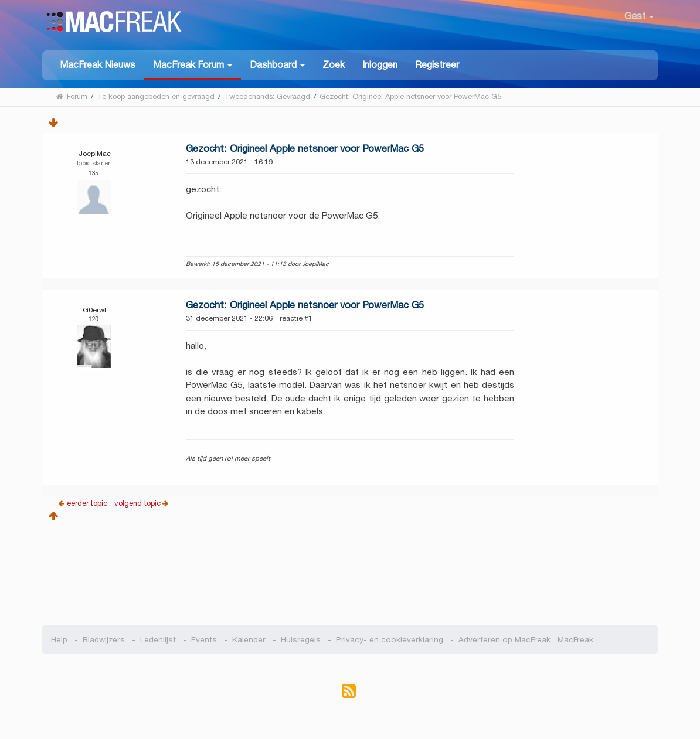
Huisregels (301, 640)
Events (204, 640)
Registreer (437, 65)
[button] (193, 65)
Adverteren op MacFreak (504, 640)
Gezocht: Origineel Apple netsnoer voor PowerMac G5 (305, 149)
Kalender (249, 640)
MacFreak (573, 640)
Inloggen (380, 65)
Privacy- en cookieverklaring (390, 640)
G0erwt (95, 310)
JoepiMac (95, 153)
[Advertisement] (350, 570)
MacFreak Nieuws (98, 65)
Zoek (334, 65)
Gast (639, 16)
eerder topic (88, 503)
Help (59, 640)
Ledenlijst (158, 640)
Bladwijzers (104, 640)
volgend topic (137, 503)
